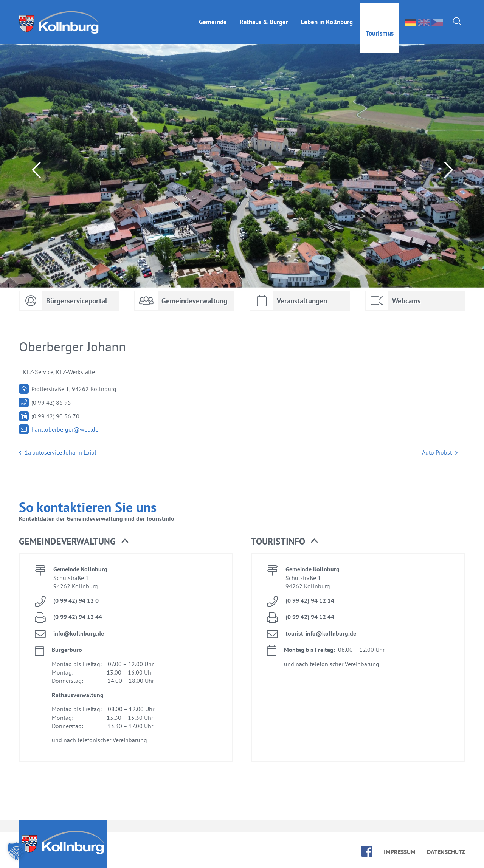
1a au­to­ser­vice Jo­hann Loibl (58, 453)
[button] (17, 851)
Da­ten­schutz (446, 852)
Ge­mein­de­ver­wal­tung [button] (74, 542)
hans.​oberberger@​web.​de (65, 429)
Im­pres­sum (400, 852)
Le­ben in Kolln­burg (327, 19)
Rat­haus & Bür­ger (264, 19)
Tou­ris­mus (380, 31)
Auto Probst (440, 453)
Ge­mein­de (213, 19)
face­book (367, 851)
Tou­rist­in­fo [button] (285, 542)
